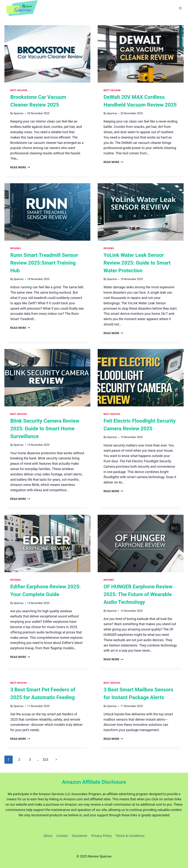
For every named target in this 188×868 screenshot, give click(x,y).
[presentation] (47, 54)
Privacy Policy (102, 836)
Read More (20, 168)
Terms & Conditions (130, 836)
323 (45, 760)
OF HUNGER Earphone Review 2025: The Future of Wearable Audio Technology (138, 594)
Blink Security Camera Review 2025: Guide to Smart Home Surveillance (45, 429)
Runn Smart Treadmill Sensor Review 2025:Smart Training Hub (44, 263)
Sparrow (19, 113)
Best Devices (19, 414)
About (48, 836)
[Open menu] (180, 8)
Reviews (16, 248)
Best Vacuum (19, 90)
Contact (62, 836)
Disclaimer (80, 836)
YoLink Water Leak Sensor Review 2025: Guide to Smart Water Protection (137, 263)
